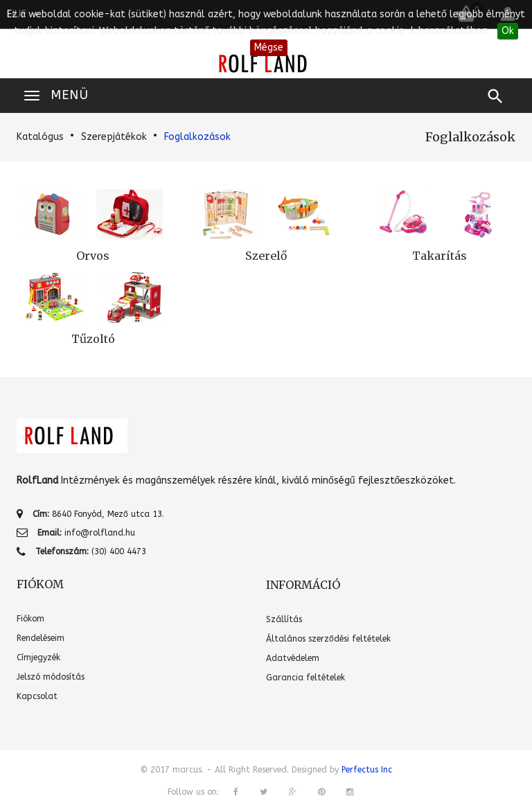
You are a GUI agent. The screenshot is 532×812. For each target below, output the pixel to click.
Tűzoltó (93, 339)
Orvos (93, 256)
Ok (508, 31)
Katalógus (40, 137)
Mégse (269, 47)
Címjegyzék (38, 657)
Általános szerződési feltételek (328, 639)
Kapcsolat (37, 696)
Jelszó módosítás (51, 677)
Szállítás (284, 619)
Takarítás (440, 256)
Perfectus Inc (367, 770)
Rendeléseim (41, 638)
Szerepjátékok (114, 137)
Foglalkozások (197, 137)
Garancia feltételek (305, 678)
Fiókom (30, 619)
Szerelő (266, 256)
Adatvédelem (293, 658)
